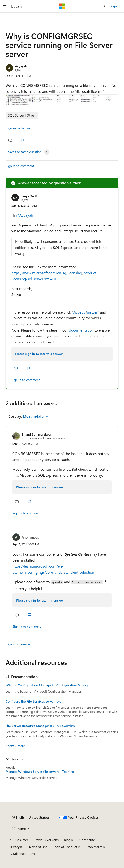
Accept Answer (86, 312)
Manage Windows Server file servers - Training (40, 772)
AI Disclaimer (19, 840)
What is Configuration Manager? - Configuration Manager (48, 685)
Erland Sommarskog (36, 434)
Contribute (87, 840)
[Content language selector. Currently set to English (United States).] (31, 817)
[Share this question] (114, 24)
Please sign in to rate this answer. (39, 354)
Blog (67, 840)
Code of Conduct (65, 847)
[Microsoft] (62, 6)
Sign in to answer (18, 644)
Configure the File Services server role (33, 701)
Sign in (115, 6)
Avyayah (21, 66)
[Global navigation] (5, 6)
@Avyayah (25, 215)
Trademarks (94, 847)
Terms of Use (38, 847)
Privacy (14, 847)
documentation (81, 330)
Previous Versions (46, 840)
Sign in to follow (18, 128)
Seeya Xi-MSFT (32, 196)
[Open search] (104, 6)
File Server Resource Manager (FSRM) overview (40, 726)
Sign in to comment (20, 166)
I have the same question (24, 152)
